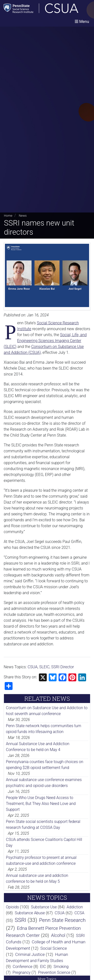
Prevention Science (54, 972)
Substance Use (44, 907)
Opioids (12, 907)
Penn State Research (62, 920)
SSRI (20, 920)
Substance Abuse (30, 913)
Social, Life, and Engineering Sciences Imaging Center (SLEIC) (45, 341)
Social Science (54, 948)
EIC (43, 967)
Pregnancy (22, 972)
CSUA (32, 667)
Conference (23, 967)
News (23, 216)
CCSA (79, 913)
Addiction (75, 907)
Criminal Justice (30, 954)
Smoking (61, 967)
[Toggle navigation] (82, 22)
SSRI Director (63, 667)
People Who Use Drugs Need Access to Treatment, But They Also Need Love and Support (41, 804)
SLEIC (44, 667)
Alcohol (58, 935)
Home (8, 216)
